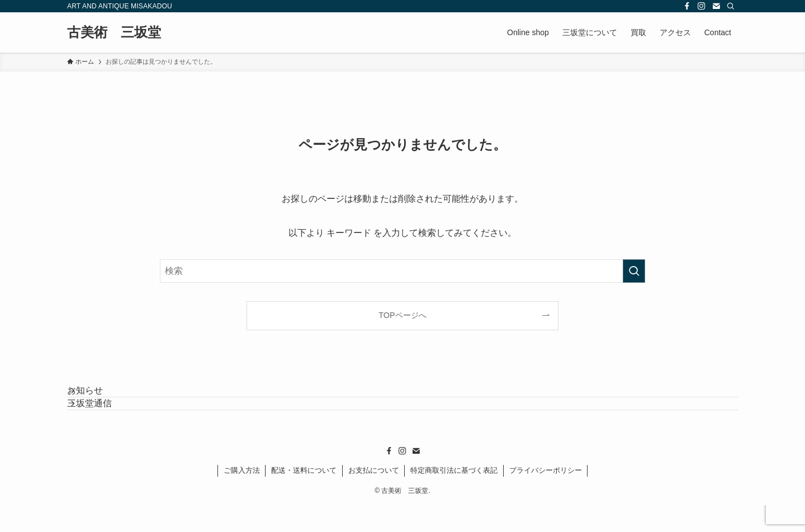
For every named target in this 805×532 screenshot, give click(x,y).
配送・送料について (304, 497)
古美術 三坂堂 (114, 32)
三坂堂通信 (103, 423)
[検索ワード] (402, 271)
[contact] (716, 6)
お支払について (374, 497)
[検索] (731, 6)
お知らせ (98, 397)
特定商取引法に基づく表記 (454, 497)
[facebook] (687, 6)
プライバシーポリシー (546, 497)
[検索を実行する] (634, 271)
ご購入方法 (242, 497)
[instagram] (702, 6)
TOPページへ (402, 315)
